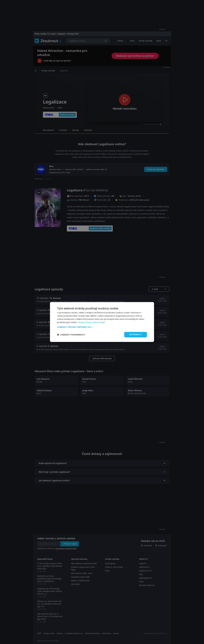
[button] (102, 327)
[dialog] (102, 322)
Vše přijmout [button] (135, 335)
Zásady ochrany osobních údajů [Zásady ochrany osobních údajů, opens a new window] (92, 322)
